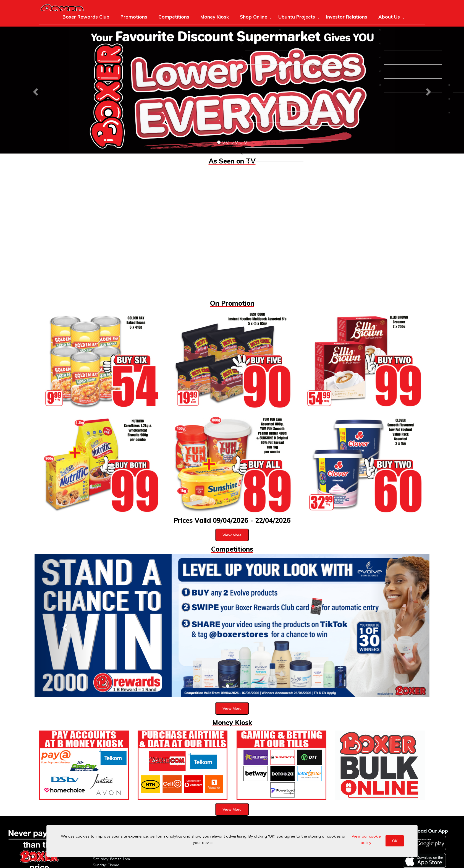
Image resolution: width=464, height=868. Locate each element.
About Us (389, 17)
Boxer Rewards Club (86, 17)
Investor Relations (347, 17)
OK (395, 841)
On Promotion (232, 303)
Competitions (174, 17)
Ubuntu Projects (297, 17)
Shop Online (254, 17)
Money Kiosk (215, 17)
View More (232, 535)
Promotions (134, 17)
